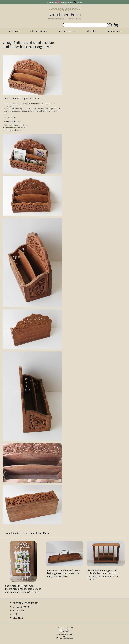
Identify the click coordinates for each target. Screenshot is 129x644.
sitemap (18, 618)
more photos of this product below (21, 98)
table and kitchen (38, 31)
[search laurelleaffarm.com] (111, 25)
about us (18, 610)
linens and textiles (66, 31)
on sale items (21, 606)
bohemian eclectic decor (15, 128)
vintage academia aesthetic (16, 130)
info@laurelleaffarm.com (65, 638)
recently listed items (26, 603)
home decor (14, 31)
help (16, 614)
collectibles (91, 31)
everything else (114, 31)
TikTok (80, 3)
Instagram (65, 3)
